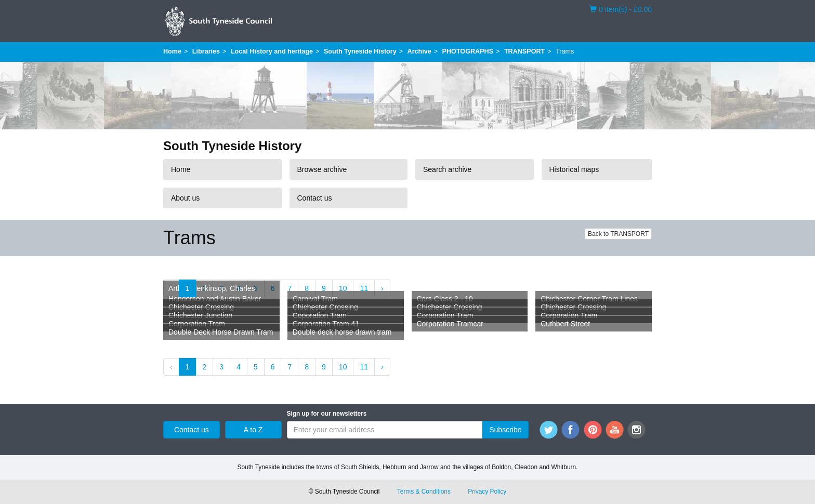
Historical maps (574, 169)
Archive (419, 51)
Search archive (447, 169)
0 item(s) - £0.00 (621, 9)
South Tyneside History (360, 51)
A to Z (253, 430)
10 (343, 288)
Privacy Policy (487, 492)
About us (185, 198)
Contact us (315, 198)
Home (172, 51)
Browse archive (322, 169)
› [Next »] (382, 288)
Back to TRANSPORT (618, 234)
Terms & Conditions (424, 492)
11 (364, 288)
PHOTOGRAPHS (468, 51)
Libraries (206, 51)
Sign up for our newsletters (327, 414)
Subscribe (505, 430)
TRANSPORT (524, 51)
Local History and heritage (272, 51)
